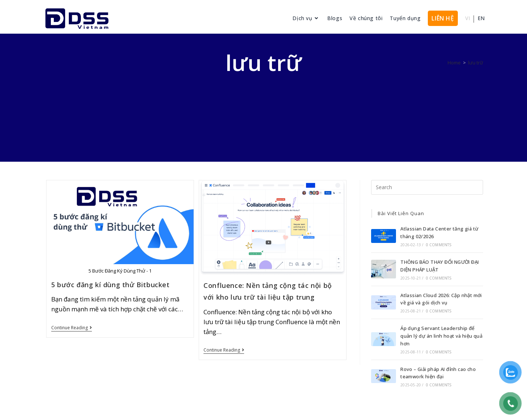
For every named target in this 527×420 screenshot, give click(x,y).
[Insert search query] (427, 187)
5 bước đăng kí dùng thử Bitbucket (111, 285)
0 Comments (439, 245)
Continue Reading (72, 328)
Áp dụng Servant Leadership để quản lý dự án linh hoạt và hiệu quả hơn (441, 336)
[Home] (454, 63)
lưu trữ (476, 63)
